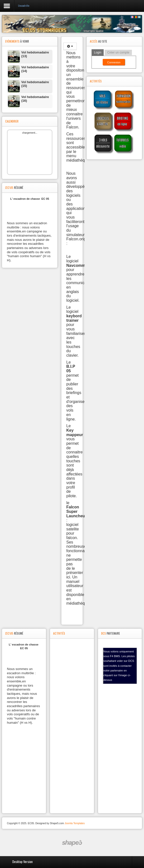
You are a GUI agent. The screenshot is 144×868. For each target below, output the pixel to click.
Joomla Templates (75, 823)
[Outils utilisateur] (70, 46)
